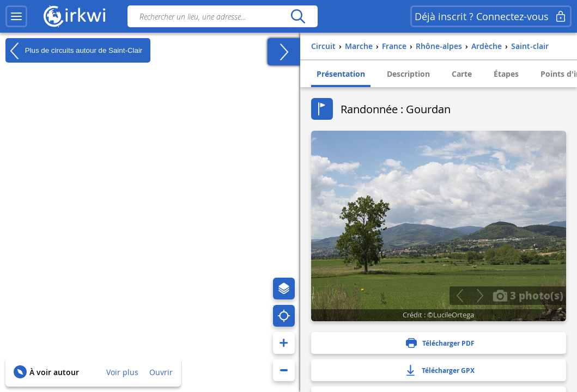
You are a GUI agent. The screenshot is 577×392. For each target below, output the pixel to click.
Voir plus (122, 372)
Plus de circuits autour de (74, 51)
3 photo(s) (528, 295)
